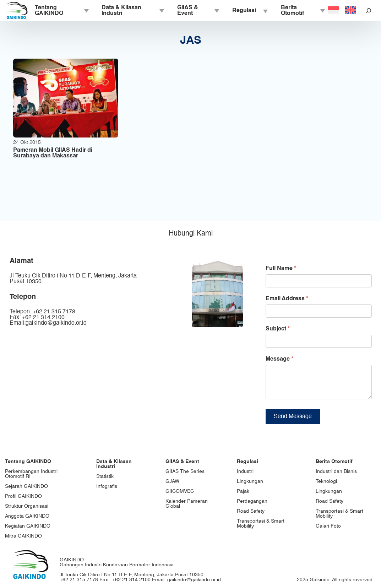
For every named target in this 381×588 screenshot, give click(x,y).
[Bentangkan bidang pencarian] (369, 10)
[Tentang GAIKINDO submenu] (86, 11)
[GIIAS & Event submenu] (216, 11)
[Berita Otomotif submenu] (322, 11)
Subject (278, 329)
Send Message (293, 422)
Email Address (287, 299)
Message (279, 359)
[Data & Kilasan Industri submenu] (161, 11)
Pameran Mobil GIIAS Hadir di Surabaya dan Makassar (53, 153)
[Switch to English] (350, 11)
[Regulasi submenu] (265, 11)
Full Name (281, 269)
